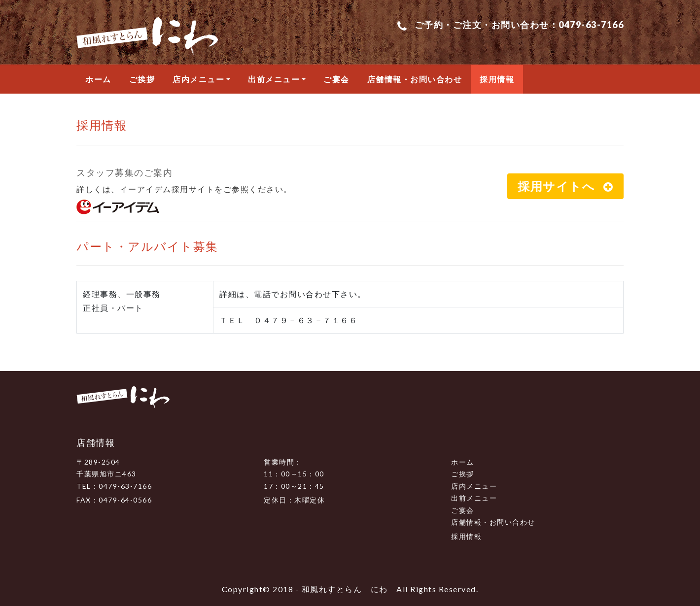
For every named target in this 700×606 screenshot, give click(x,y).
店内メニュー (198, 79)
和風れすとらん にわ (345, 589)
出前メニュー (274, 79)
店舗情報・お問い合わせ (415, 79)
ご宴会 (336, 79)
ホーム (98, 79)
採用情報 (497, 79)
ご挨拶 (142, 79)
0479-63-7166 (591, 25)
